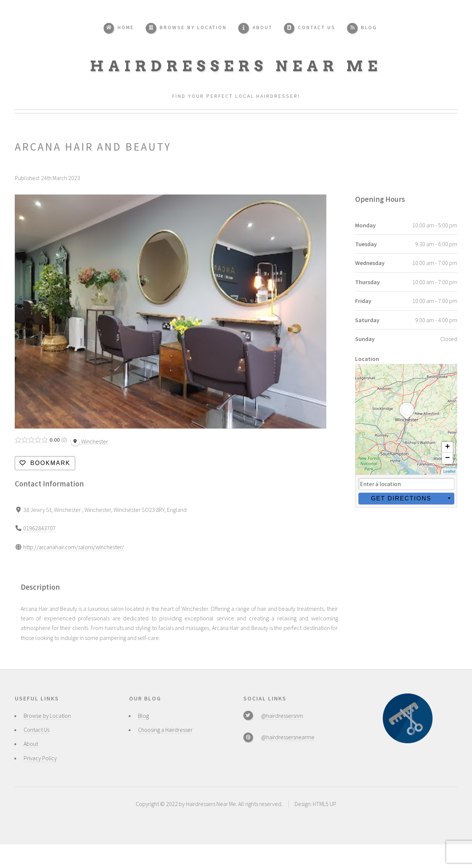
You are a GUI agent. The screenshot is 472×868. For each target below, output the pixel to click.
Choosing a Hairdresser (165, 730)
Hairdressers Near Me (236, 66)
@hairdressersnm (282, 716)
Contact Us (37, 730)
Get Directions (401, 498)
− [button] (447, 458)
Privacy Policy (40, 758)
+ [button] (447, 447)
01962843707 (39, 528)
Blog (143, 716)
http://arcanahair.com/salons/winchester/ (74, 547)
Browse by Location (47, 716)
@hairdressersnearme (288, 737)
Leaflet (449, 471)
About (31, 744)
